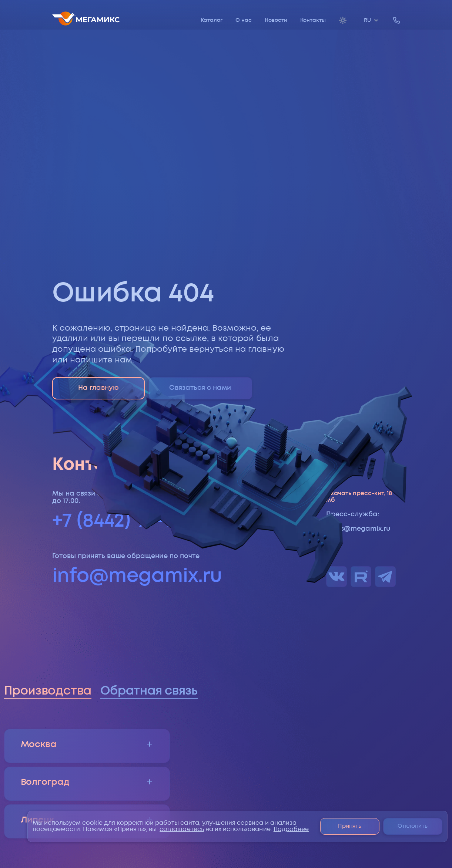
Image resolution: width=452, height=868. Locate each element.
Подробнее (291, 829)
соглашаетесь (182, 829)
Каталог (212, 20)
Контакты (313, 20)
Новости (276, 20)
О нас (244, 20)
